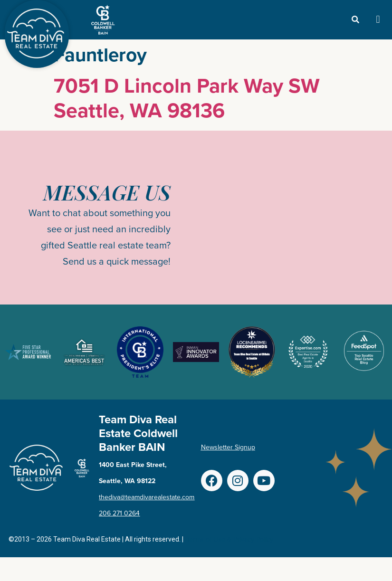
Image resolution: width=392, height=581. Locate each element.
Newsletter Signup (228, 447)
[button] (378, 20)
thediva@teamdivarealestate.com (147, 497)
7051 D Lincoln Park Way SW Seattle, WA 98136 (187, 98)
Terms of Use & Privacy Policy (230, 539)
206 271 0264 (119, 513)
